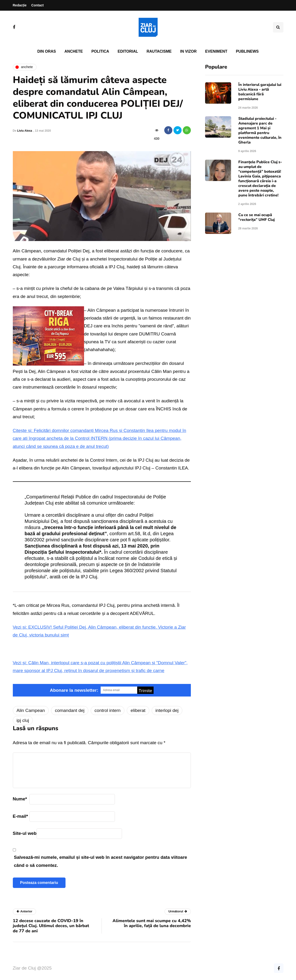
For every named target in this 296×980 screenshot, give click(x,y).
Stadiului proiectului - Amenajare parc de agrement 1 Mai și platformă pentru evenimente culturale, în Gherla (260, 130)
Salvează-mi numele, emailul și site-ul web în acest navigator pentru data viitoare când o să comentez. (101, 861)
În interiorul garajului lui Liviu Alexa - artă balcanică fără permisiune (260, 92)
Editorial (128, 51)
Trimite (145, 691)
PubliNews (247, 51)
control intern (108, 710)
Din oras (47, 51)
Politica (100, 51)
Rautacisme (159, 51)
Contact (38, 5)
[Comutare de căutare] (278, 27)
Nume (20, 799)
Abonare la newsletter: (74, 690)
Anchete (74, 51)
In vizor (188, 51)
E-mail (20, 816)
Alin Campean (31, 710)
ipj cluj (23, 720)
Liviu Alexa (25, 131)
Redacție (20, 5)
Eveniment (216, 51)
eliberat (138, 710)
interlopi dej (167, 710)
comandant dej (70, 710)
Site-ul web (25, 833)
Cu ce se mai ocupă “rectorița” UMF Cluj (256, 217)
